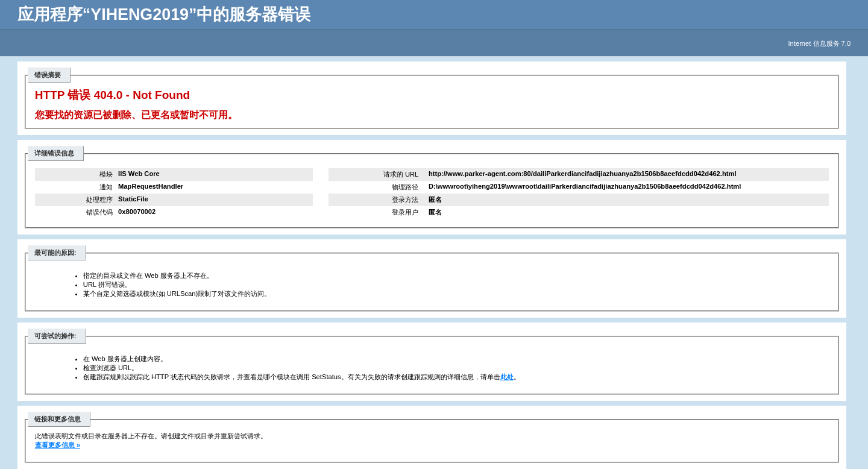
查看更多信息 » (58, 445)
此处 (507, 377)
